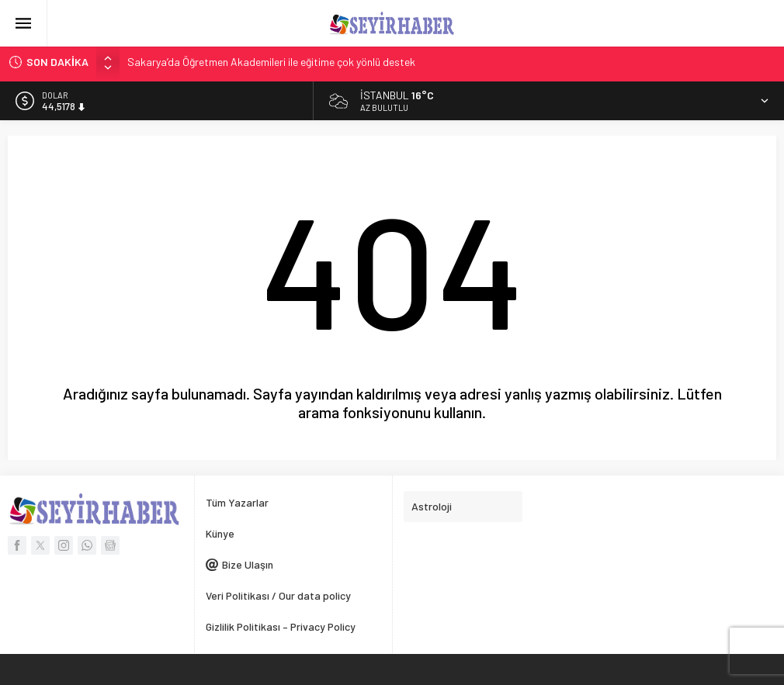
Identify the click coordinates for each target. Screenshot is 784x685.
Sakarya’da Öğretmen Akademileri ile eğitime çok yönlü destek (271, 62)
